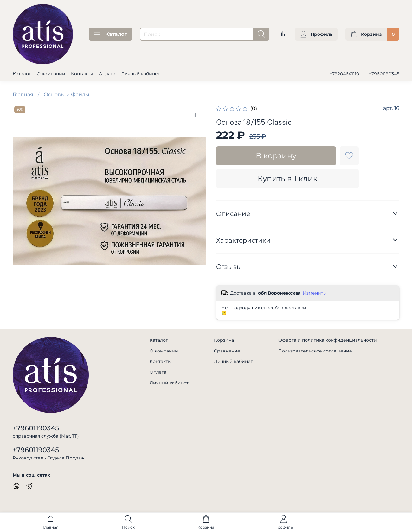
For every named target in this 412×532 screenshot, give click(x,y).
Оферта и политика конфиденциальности (328, 340)
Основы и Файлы (67, 95)
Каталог (110, 34)
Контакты (82, 74)
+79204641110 (344, 74)
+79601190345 (384, 74)
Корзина (224, 340)
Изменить (314, 293)
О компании (51, 74)
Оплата (107, 74)
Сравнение (227, 351)
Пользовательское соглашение (315, 351)
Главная (23, 95)
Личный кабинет (141, 74)
